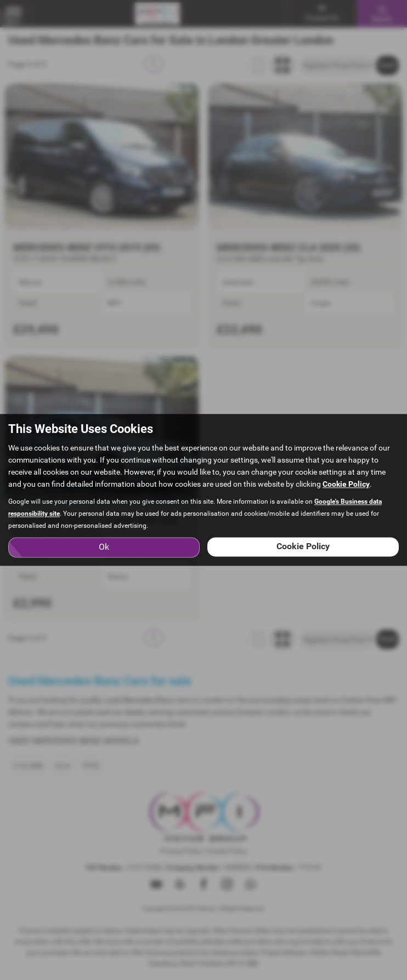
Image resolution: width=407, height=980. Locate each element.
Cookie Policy (346, 485)
